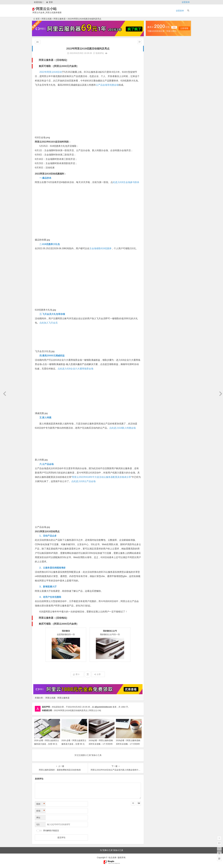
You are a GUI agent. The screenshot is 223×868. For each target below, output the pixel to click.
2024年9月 (153, 127)
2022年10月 (153, 219)
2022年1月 (153, 254)
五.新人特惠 (45, 418)
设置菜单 (186, 2)
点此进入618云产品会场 (83, 481)
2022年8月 (153, 227)
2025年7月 (153, 87)
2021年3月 (153, 290)
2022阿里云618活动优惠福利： (51, 174)
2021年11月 (153, 262)
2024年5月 (153, 143)
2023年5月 (153, 191)
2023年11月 (153, 167)
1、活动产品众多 (48, 536)
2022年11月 (153, 215)
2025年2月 (153, 107)
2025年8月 (153, 83)
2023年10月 (153, 171)
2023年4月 (153, 195)
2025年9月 (153, 79)
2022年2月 (153, 250)
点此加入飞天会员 (48, 323)
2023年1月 (153, 207)
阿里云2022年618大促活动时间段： (53, 142)
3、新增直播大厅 (48, 587)
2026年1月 (153, 64)
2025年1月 (153, 111)
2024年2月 (153, 155)
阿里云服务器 (60, 19)
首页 (36, 19)
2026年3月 (153, 56)
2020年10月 (153, 306)
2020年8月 (153, 314)
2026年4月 (153, 52)
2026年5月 (153, 48)
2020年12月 (153, 302)
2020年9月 (153, 310)
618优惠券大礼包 (44, 310)
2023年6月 (153, 187)
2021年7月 (153, 274)
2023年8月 (153, 179)
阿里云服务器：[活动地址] (53, 60)
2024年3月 (153, 151)
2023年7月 (153, 183)
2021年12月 (153, 258)
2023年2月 (153, 203)
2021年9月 (153, 270)
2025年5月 (153, 95)
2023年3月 (153, 199)
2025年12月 (153, 67)
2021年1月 (153, 298)
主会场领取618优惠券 (100, 248)
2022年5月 (153, 239)
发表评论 (99, 53)
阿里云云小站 (51, 9)
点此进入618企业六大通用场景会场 (75, 369)
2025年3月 (153, 103)
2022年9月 (153, 223)
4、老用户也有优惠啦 (50, 597)
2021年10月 (153, 266)
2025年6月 (153, 91)
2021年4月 (153, 286)
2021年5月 (153, 282)
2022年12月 (153, 211)
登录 (49, 2)
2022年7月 (153, 231)
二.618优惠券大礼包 (50, 244)
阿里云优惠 (47, 19)
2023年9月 (153, 175)
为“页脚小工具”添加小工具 (111, 850)
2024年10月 (153, 123)
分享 (97, 674)
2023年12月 (153, 163)
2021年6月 (153, 278)
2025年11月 (153, 71)
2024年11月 (153, 119)
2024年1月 (153, 159)
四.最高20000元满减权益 (52, 356)
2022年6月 (153, 235)
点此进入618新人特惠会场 (123, 428)
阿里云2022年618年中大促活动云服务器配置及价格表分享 (101, 477)
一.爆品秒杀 (45, 178)
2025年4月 (153, 99)
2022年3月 (153, 247)
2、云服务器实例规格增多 (53, 568)
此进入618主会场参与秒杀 (126, 182)
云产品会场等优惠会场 (107, 85)
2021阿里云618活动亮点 (47, 531)
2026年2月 (153, 60)
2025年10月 (153, 75)
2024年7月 (153, 135)
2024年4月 (153, 147)
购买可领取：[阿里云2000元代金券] (58, 66)
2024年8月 (153, 131)
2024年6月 (153, 139)
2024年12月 (153, 115)
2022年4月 (153, 243)
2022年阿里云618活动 (51, 72)
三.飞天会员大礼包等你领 (52, 314)
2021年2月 (153, 294)
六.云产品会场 (47, 464)
